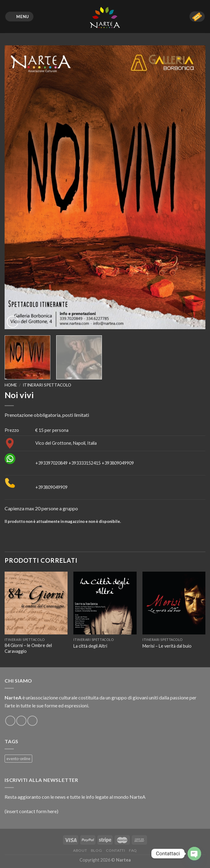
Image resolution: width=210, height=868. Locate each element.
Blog (96, 850)
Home (11, 385)
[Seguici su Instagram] (21, 721)
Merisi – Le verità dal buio (167, 646)
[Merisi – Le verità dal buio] (174, 603)
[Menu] (19, 17)
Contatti (116, 850)
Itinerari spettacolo (47, 385)
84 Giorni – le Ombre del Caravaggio (28, 648)
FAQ (133, 850)
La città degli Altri (90, 646)
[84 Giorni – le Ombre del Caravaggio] (36, 603)
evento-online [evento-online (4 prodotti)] (18, 759)
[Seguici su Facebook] (10, 721)
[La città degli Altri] (105, 603)
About (80, 850)
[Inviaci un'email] (32, 721)
